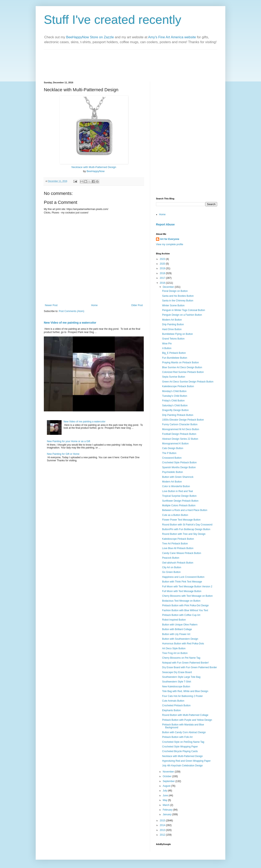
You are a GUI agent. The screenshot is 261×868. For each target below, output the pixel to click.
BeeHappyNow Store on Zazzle (90, 37)
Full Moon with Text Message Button (182, 591)
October (167, 776)
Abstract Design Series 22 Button (180, 439)
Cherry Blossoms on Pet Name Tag (181, 658)
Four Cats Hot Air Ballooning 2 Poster (182, 696)
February (168, 810)
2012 (163, 835)
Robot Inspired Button (174, 620)
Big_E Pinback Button (174, 353)
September (169, 781)
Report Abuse (165, 224)
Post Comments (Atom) (71, 311)
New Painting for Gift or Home (63, 454)
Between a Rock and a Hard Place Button (185, 510)
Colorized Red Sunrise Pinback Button (183, 372)
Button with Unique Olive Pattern (180, 625)
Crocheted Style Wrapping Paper (180, 747)
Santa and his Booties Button (178, 296)
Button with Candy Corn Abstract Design (184, 732)
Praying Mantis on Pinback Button (180, 363)
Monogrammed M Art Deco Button (181, 429)
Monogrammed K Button (175, 444)
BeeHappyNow (96, 171)
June (166, 795)
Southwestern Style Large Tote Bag (181, 677)
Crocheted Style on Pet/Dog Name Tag (183, 742)
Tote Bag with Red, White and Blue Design (185, 691)
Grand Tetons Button (173, 339)
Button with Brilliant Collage (177, 629)
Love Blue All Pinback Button (178, 548)
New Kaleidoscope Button (176, 687)
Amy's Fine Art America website (172, 37)
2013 (163, 830)
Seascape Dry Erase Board (177, 672)
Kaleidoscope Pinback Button (178, 539)
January (167, 814)
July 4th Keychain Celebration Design (182, 766)
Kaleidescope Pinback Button (178, 386)
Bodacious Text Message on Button (181, 601)
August (167, 786)
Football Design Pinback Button (179, 434)
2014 (163, 825)
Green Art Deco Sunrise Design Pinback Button (188, 382)
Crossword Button (172, 458)
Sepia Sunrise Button (174, 377)
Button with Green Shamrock (178, 477)
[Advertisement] (181, 107)
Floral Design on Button (175, 291)
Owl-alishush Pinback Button (178, 563)
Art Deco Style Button (174, 648)
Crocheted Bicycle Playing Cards (180, 751)
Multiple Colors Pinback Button (179, 505)
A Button (167, 348)
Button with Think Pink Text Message (182, 582)
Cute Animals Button (173, 701)
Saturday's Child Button (175, 405)
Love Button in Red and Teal (178, 491)
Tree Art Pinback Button (175, 544)
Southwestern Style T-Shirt (177, 682)
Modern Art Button (172, 320)
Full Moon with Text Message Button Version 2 (187, 587)
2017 (163, 278)
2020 (163, 264)
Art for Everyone (170, 239)
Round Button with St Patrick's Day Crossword (187, 525)
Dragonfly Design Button (175, 410)
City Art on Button (172, 567)
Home (94, 305)
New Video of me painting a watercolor (70, 323)
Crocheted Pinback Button (176, 705)
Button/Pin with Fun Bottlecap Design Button (186, 529)
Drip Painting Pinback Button (178, 415)
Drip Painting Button (173, 324)
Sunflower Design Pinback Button (180, 501)
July (165, 791)
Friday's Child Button (173, 401)
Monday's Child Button (174, 391)
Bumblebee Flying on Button (178, 334)
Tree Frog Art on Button (175, 653)
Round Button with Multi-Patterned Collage (185, 715)
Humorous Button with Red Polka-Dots (183, 644)
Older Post (137, 305)
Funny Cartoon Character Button (180, 424)
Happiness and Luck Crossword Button (183, 577)
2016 (163, 283)
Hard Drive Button (172, 329)
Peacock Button (171, 558)
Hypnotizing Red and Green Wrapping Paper (186, 761)
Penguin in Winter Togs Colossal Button (184, 310)
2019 (163, 268)
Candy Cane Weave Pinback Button (182, 553)
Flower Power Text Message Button (181, 520)
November (169, 772)
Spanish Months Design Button (179, 467)
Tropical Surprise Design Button (179, 496)
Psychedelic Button (173, 472)
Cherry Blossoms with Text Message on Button (187, 596)
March (166, 805)
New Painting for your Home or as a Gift (69, 441)
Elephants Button (171, 710)
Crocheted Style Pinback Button (179, 463)
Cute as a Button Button (175, 515)
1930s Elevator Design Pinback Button (183, 420)
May (165, 800)
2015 (163, 821)
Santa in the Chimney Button (178, 301)
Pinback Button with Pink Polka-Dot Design (185, 605)
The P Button (169, 453)
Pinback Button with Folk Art (177, 737)
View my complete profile (170, 244)
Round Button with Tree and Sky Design (184, 534)
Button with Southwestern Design (180, 639)
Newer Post (51, 305)
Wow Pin (167, 344)
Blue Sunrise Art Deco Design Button (182, 367)
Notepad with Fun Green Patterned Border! (185, 663)
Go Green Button (171, 572)
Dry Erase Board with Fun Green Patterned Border (190, 667)
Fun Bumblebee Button (175, 358)
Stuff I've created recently (113, 20)
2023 (163, 259)
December (169, 287)
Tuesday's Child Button (175, 396)
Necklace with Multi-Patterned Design (94, 167)
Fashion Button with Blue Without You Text (185, 610)
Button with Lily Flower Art (176, 634)
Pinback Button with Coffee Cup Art (181, 615)
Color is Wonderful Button (176, 486)
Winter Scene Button (173, 305)
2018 (163, 273)
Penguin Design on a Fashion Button (182, 315)
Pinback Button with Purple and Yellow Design (187, 720)
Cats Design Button (173, 448)
